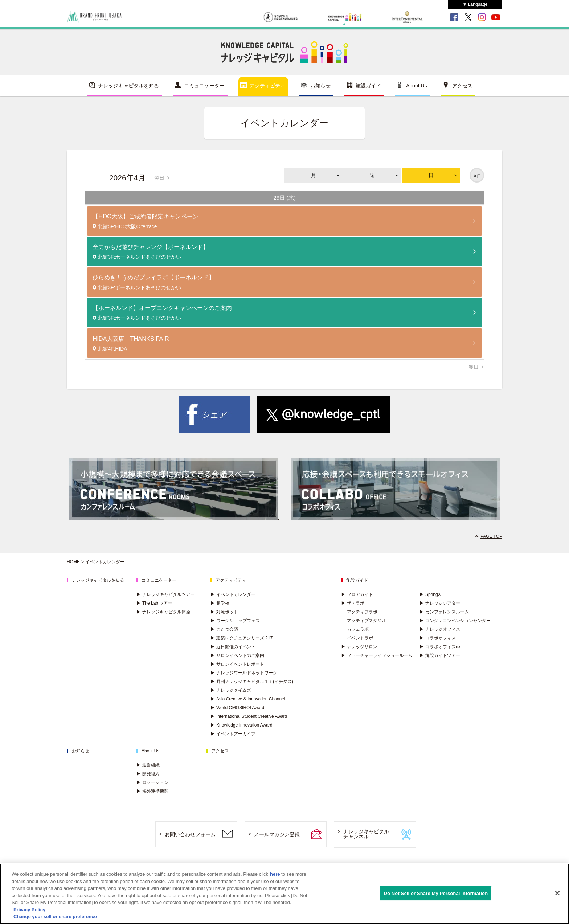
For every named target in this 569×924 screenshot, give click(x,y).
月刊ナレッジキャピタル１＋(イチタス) (252, 682)
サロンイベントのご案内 (237, 655)
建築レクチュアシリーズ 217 (241, 638)
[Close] (557, 893)
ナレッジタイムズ (231, 690)
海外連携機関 (152, 791)
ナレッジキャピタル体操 (163, 612)
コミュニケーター (204, 86)
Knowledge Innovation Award (241, 725)
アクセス (462, 86)
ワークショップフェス (235, 621)
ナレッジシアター (440, 603)
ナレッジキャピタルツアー (165, 594)
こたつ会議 (224, 629)
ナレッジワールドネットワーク (244, 673)
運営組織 (148, 765)
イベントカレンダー (105, 562)
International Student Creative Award (249, 716)
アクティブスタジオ (367, 621)
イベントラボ (360, 638)
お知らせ (320, 86)
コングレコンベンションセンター (455, 621)
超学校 (220, 603)
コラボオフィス (438, 638)
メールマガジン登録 (277, 834)
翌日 (159, 178)
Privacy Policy (29, 910)
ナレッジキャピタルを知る (128, 86)
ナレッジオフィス (440, 629)
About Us (417, 86)
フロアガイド (357, 594)
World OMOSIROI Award (237, 708)
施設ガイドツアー (440, 655)
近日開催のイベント (233, 647)
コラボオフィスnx (440, 647)
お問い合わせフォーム (190, 834)
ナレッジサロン (359, 647)
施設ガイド (368, 86)
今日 (477, 176)
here (275, 874)
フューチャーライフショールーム (377, 655)
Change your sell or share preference (55, 917)
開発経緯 (148, 774)
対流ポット (224, 612)
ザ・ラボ (353, 603)
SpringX (430, 594)
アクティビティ (267, 86)
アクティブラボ (362, 612)
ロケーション (152, 782)
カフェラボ (358, 629)
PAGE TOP (491, 536)
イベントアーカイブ (233, 734)
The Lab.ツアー (154, 603)
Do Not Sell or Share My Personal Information (436, 893)
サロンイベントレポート (237, 664)
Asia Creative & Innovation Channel (248, 699)
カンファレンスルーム (444, 612)
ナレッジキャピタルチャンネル (366, 834)
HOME (73, 562)
